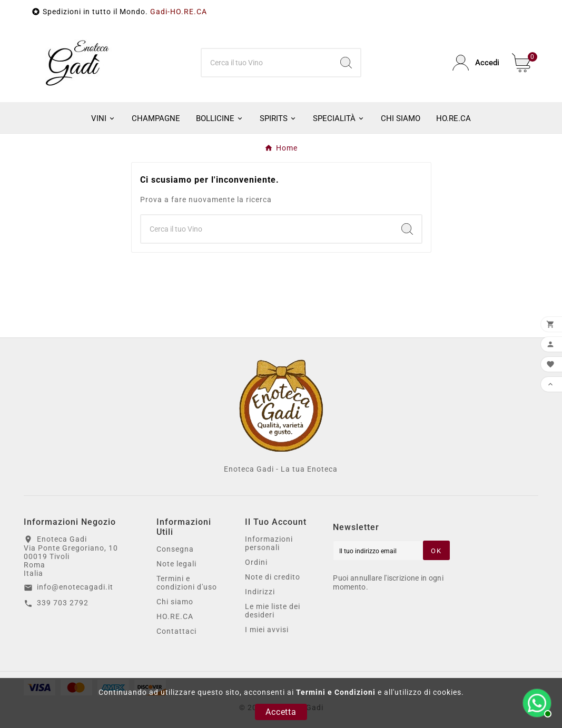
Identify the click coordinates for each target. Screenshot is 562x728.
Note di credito (273, 577)
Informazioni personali (269, 543)
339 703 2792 (63, 603)
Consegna (175, 549)
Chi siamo (175, 602)
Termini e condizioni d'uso (187, 583)
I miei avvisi (267, 630)
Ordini (256, 562)
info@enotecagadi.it (75, 587)
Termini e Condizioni (336, 692)
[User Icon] (476, 63)
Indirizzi (260, 592)
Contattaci (176, 631)
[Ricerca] (267, 63)
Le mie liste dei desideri (273, 611)
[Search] (346, 63)
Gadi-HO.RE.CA (179, 12)
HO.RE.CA (175, 616)
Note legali (176, 564)
